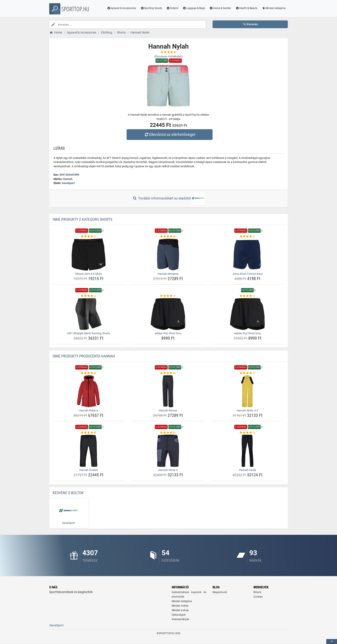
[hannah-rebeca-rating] (89, 373)
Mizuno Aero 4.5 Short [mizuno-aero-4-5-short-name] (88, 274)
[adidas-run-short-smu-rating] (168, 296)
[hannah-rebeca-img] (89, 391)
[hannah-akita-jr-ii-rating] (247, 373)
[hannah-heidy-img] (247, 451)
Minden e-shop (180, 610)
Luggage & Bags (194, 8)
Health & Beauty (246, 8)
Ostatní (172, 8)
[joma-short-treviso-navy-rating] (247, 236)
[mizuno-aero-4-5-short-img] (89, 255)
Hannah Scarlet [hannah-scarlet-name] (88, 470)
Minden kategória (274, 8)
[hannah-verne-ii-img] (168, 451)
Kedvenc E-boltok (68, 493)
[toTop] (332, 642)
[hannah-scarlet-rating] (89, 433)
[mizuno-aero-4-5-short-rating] (89, 236)
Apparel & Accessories (122, 8)
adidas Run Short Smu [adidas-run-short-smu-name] (168, 333)
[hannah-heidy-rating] (247, 433)
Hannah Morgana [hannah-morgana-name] (168, 274)
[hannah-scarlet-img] (89, 451)
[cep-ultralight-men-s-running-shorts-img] (89, 314)
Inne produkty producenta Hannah (84, 356)
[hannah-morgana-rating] (168, 236)
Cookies (258, 597)
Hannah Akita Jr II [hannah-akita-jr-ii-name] (247, 410)
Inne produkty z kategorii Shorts (82, 219)
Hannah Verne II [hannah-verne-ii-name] (168, 470)
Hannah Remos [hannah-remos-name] (168, 410)
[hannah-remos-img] (168, 391)
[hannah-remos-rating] (168, 373)
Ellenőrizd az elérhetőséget (170, 134)
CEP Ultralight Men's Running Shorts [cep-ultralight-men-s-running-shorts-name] (89, 333)
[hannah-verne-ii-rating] (168, 433)
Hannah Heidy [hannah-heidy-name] (247, 470)
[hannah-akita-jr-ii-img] (247, 391)
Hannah (68, 179)
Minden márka (180, 606)
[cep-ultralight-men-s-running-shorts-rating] (89, 296)
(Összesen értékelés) (168, 56)
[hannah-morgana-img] (168, 255)
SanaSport (68, 183)
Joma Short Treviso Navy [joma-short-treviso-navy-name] (247, 274)
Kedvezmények (180, 619)
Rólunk (257, 592)
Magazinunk (220, 592)
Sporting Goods (151, 8)
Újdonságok (179, 615)
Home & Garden (220, 8)
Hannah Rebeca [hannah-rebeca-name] (89, 410)
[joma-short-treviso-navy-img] (247, 255)
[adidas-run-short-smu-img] (168, 314)
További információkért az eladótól (168, 199)
